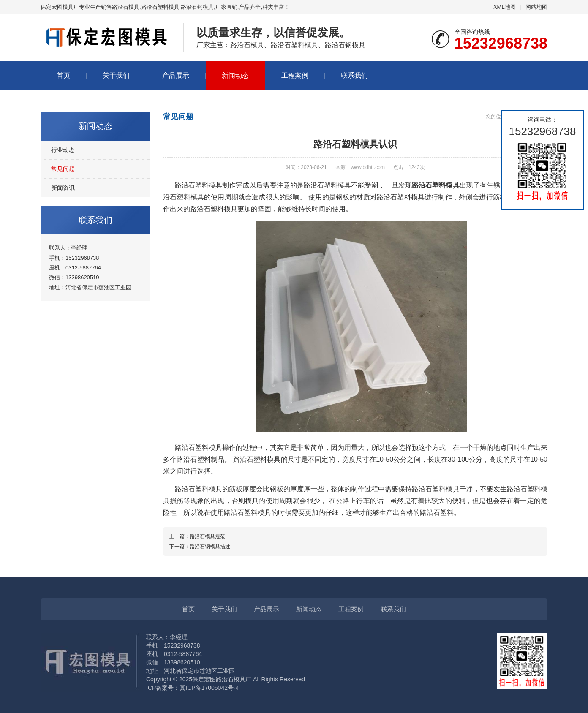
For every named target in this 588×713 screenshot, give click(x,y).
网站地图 (536, 7)
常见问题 (63, 169)
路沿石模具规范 (207, 536)
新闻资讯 (63, 188)
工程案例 (295, 75)
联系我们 (354, 75)
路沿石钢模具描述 (210, 547)
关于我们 (116, 75)
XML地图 (505, 7)
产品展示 (176, 75)
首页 (63, 75)
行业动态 (63, 150)
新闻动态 (235, 75)
